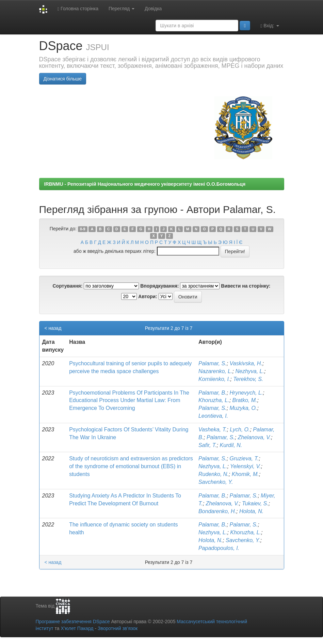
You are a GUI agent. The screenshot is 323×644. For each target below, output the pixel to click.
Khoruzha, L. (214, 400)
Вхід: (270, 26)
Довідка (153, 9)
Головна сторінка (78, 9)
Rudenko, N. (214, 474)
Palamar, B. (213, 393)
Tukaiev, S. (255, 503)
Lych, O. (240, 430)
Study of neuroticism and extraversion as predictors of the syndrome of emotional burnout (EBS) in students (131, 466)
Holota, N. (251, 511)
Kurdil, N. (231, 445)
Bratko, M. (245, 400)
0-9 (83, 229)
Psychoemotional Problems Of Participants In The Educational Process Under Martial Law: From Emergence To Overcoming (129, 401)
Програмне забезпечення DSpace (73, 622)
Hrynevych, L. (246, 393)
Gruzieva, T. (244, 458)
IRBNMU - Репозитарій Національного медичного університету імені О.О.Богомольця (145, 184)
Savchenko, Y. (216, 482)
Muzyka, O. (244, 408)
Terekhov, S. (248, 379)
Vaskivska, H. (246, 363)
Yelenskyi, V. (245, 466)
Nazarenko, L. (215, 371)
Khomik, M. (245, 474)
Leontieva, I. (213, 416)
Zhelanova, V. (255, 437)
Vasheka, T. (213, 430)
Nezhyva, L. (249, 371)
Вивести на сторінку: (246, 286)
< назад (53, 328)
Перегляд (122, 9)
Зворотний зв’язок (118, 628)
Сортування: (67, 286)
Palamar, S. (213, 363)
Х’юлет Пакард (77, 628)
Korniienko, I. (214, 379)
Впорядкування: (159, 286)
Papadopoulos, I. (219, 548)
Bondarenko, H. (217, 511)
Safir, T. (208, 445)
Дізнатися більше (63, 79)
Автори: (148, 296)
